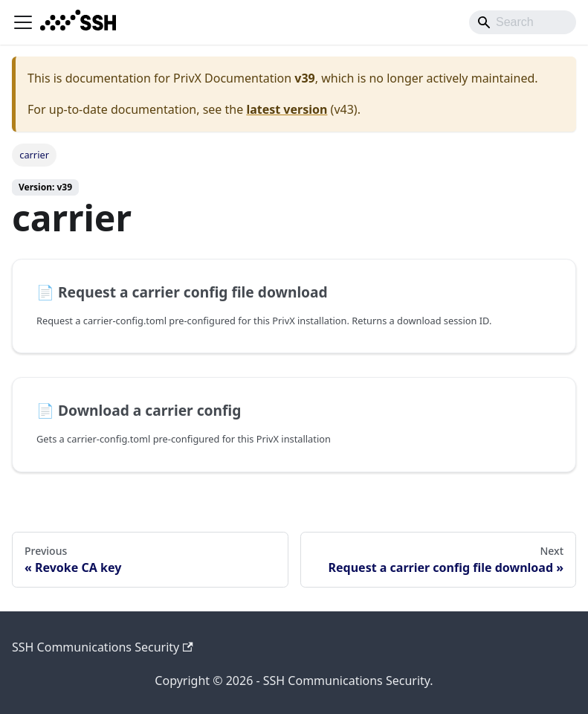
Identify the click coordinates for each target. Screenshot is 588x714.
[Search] (523, 22)
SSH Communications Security (103, 647)
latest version (287, 109)
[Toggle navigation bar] (23, 22)
